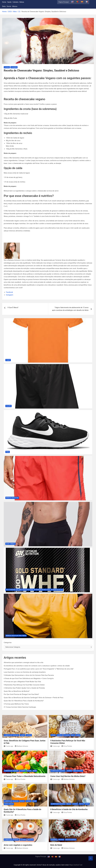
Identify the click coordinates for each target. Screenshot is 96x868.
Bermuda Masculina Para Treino (16, 636)
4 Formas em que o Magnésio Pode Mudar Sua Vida (22, 682)
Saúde (9, 2)
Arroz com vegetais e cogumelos (18, 845)
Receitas (30, 840)
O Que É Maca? (13, 308)
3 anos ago (8, 746)
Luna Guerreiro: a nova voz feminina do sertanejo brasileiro (25, 672)
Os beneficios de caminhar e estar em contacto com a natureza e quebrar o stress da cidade (37, 666)
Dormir (9, 6)
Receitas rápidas (71, 840)
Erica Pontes (67, 746)
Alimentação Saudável (11, 735)
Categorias (8, 643)
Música (15, 6)
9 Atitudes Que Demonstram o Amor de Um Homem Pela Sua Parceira (29, 675)
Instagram (10, 295)
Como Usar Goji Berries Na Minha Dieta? (68, 776)
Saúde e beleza (9, 804)
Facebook (9, 292)
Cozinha (7, 67)
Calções (8, 406)
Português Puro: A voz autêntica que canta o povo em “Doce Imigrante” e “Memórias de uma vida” (39, 669)
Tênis (8, 452)
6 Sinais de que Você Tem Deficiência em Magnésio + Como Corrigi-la (29, 678)
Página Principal (64, 2)
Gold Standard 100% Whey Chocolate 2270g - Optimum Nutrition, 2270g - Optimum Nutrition (34, 590)
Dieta (4, 6)
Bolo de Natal (56, 845)
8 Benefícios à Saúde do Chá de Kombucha (69, 809)
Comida (22, 735)
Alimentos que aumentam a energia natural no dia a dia (23, 662)
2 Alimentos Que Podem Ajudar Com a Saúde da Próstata (24, 688)
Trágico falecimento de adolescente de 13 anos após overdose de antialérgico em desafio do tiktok (70, 309)
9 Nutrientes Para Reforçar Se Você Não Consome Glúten (24, 685)
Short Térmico (10, 544)
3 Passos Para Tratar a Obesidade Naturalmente (25, 776)
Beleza (22, 2)
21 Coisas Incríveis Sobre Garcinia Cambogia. (20, 707)
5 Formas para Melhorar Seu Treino (16, 704)
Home (4, 2)
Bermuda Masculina (12, 498)
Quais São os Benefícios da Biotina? (17, 691)
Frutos (29, 771)
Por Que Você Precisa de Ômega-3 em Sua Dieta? (21, 694)
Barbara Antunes (21, 746)
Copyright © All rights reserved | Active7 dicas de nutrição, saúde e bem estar (41, 865)
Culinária (16, 2)
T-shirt (8, 360)
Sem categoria (78, 771)
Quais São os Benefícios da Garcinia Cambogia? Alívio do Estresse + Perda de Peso (34, 698)
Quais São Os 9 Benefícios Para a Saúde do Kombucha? (24, 701)
